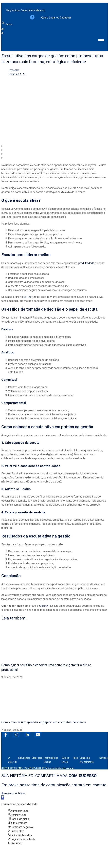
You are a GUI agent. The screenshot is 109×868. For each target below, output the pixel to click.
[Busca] (3, 20)
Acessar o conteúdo (13, 793)
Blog (76, 758)
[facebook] (6, 733)
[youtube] (39, 733)
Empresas (37, 758)
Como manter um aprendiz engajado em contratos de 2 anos (44, 722)
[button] (54, 146)
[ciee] (17, 751)
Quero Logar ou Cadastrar (56, 15)
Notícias (104, 758)
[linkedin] (28, 733)
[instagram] (17, 733)
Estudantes (24, 758)
